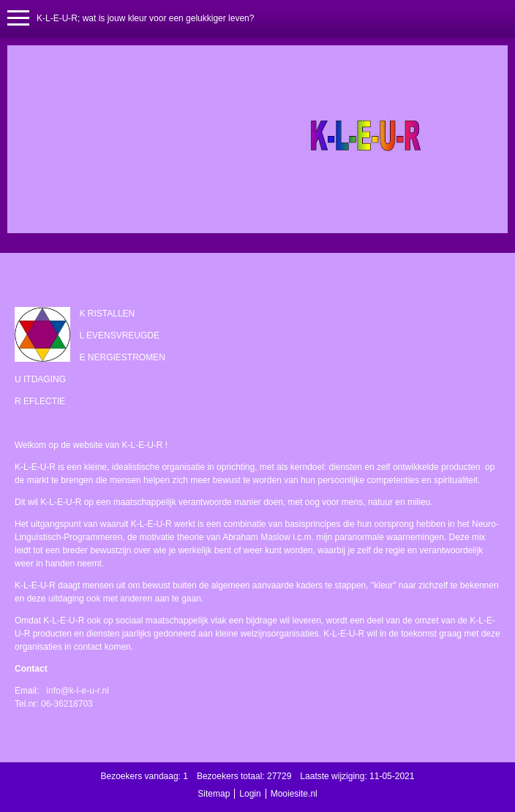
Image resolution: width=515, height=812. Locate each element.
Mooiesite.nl (294, 794)
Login (250, 794)
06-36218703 (67, 704)
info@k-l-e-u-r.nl (78, 691)
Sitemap (214, 794)
